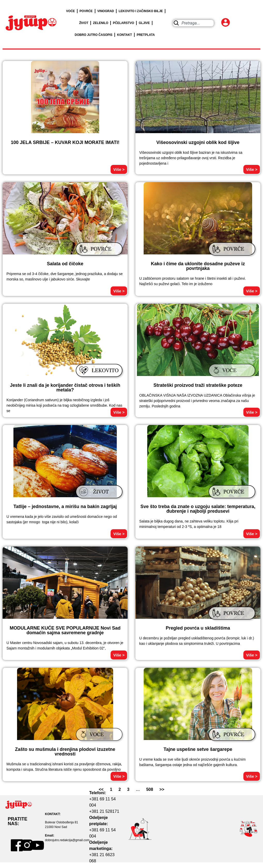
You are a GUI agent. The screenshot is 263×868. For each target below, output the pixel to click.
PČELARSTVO (123, 23)
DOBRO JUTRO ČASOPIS (94, 35)
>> (162, 789)
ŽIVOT (84, 23)
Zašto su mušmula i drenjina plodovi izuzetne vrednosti (65, 752)
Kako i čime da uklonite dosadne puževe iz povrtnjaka (198, 266)
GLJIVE (144, 23)
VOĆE (71, 11)
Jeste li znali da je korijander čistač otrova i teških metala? (65, 388)
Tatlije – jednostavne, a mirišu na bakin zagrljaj (65, 507)
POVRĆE (86, 11)
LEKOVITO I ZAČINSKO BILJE (141, 11)
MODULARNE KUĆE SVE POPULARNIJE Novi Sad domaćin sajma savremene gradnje (65, 630)
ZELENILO (101, 23)
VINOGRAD (106, 11)
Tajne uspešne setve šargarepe (198, 749)
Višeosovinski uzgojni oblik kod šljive (198, 142)
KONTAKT (125, 35)
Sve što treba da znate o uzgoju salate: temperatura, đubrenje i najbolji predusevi (198, 509)
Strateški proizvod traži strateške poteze (198, 385)
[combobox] (194, 23)
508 (150, 789)
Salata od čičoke (65, 264)
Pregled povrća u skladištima (198, 628)
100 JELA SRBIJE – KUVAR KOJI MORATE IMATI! (65, 142)
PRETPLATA (146, 35)
